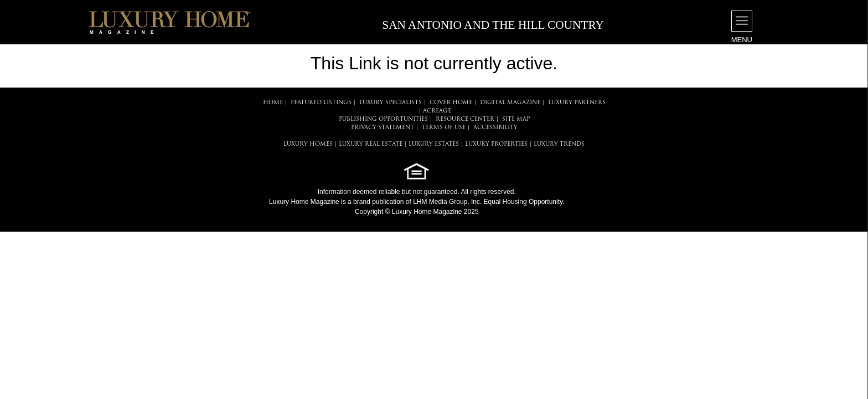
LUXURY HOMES (308, 144)
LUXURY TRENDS (559, 144)
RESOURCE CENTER (465, 119)
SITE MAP (516, 119)
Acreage (437, 111)
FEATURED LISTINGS (321, 103)
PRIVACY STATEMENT (383, 128)
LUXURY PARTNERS (577, 103)
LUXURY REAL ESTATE (371, 144)
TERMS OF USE (444, 128)
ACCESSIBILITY (495, 128)
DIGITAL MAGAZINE (510, 103)
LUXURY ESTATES (434, 144)
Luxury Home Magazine (304, 202)
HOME (273, 103)
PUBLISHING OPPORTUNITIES (383, 119)
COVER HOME (451, 103)
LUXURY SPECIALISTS (391, 103)
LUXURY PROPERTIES (496, 144)
